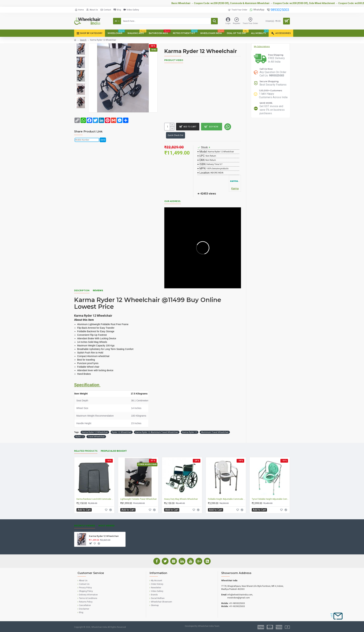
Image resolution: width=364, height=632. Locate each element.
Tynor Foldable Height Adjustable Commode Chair (270, 499)
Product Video (174, 60)
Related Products (86, 451)
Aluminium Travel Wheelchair (215, 432)
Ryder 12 (80, 437)
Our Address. (173, 201)
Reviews (98, 290)
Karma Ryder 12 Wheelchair (95, 432)
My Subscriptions (262, 47)
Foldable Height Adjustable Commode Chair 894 (226, 499)
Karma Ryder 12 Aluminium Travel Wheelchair (157, 432)
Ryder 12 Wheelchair (122, 432)
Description (82, 290)
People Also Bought (114, 451)
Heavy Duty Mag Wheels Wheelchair (181, 499)
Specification (87, 385)
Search (83, 40)
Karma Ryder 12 (190, 432)
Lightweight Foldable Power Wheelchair (139, 499)
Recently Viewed (85, 526)
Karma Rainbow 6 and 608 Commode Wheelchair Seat (95, 499)
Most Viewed (107, 526)
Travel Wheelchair (96, 437)
